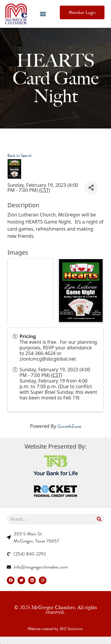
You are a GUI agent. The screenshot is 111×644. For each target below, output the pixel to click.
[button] (43, 14)
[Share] (91, 188)
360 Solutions (71, 629)
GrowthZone (69, 426)
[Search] (99, 519)
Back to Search (20, 156)
